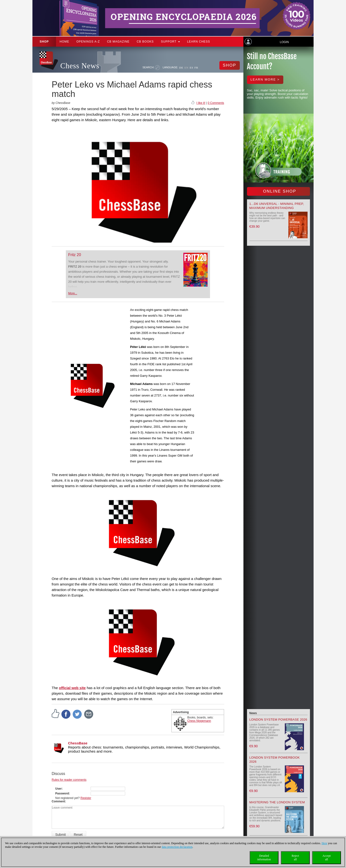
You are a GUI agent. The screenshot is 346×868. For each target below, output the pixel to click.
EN (187, 68)
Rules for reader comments (69, 780)
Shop (44, 42)
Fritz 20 (75, 255)
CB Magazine (118, 42)
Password (62, 793)
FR (196, 68)
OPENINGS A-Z (88, 42)
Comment (58, 801)
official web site (72, 688)
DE (181, 68)
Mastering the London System (277, 802)
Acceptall (327, 858)
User (59, 789)
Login (284, 42)
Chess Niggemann (199, 721)
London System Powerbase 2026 (278, 720)
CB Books (145, 42)
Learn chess (199, 42)
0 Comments (216, 103)
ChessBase (78, 743)
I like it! (201, 103)
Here (324, 843)
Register (86, 798)
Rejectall (295, 858)
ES (191, 68)
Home (64, 42)
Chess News (80, 66)
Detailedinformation (264, 858)
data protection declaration (177, 847)
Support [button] (170, 42)
